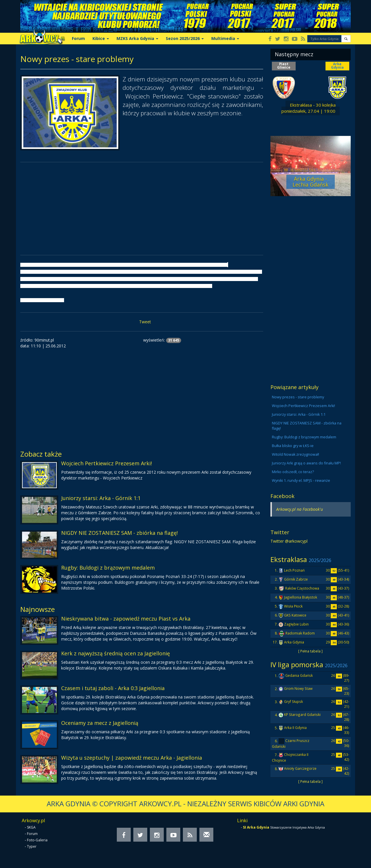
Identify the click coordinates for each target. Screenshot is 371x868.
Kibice (101, 38)
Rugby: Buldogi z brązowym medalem (108, 568)
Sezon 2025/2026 (185, 38)
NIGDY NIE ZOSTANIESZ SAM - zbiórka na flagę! (119, 533)
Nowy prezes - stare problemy (298, 397)
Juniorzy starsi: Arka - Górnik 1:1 (101, 498)
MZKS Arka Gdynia (137, 38)
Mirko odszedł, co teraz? (293, 472)
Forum (78, 38)
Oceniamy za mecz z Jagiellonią (100, 723)
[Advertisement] (142, 209)
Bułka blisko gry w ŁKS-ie (293, 446)
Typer (32, 846)
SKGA (31, 827)
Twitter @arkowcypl (289, 541)
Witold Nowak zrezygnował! (295, 454)
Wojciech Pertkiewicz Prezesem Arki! (107, 463)
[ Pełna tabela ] (310, 651)
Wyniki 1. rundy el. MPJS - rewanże (301, 480)
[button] (346, 39)
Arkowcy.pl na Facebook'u (300, 509)
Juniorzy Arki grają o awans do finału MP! (306, 463)
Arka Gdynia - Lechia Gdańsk (310, 182)
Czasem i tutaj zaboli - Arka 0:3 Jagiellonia (113, 688)
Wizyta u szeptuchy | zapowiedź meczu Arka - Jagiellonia (132, 758)
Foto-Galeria (37, 840)
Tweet (145, 322)
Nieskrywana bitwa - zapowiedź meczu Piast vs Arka (126, 619)
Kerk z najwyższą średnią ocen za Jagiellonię (116, 653)
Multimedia (225, 38)
